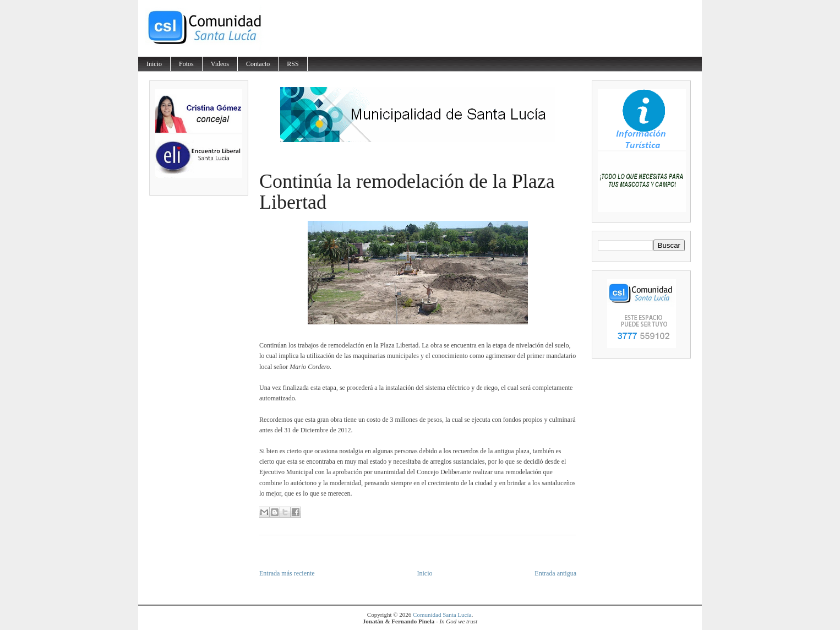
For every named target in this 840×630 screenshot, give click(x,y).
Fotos (186, 64)
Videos (220, 64)
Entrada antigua (555, 573)
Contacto (258, 64)
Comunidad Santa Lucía (442, 615)
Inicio (154, 64)
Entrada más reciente (287, 573)
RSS (293, 64)
